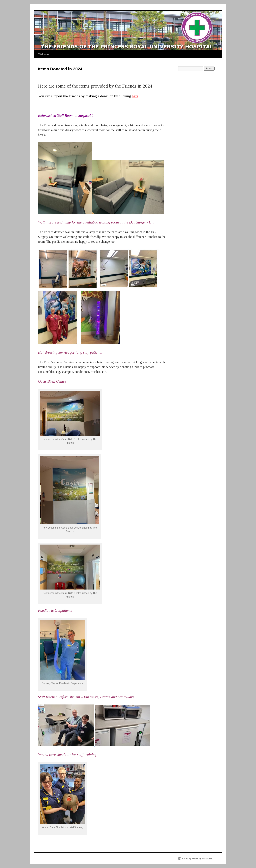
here (135, 96)
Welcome (44, 54)
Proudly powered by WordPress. (197, 859)
